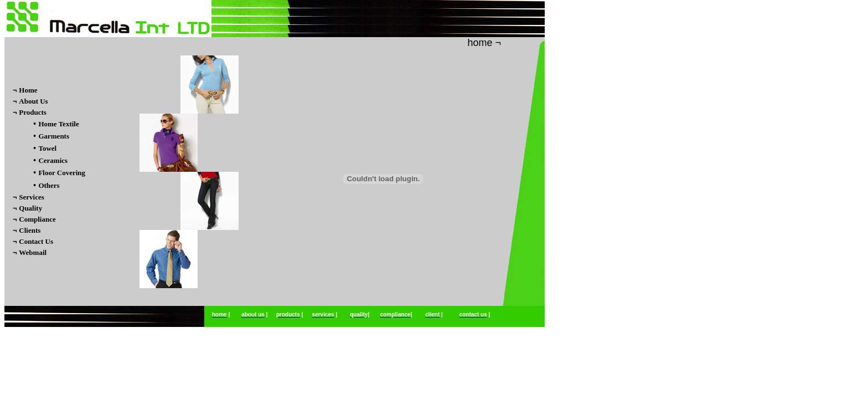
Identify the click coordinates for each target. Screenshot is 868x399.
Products (33, 112)
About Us (33, 101)
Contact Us (36, 241)
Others (49, 185)
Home (28, 90)
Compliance (37, 219)
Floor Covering (62, 173)
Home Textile (58, 124)
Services (31, 197)
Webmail (33, 252)
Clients (30, 230)
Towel (47, 148)
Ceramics (53, 160)
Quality (30, 208)
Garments (54, 136)
